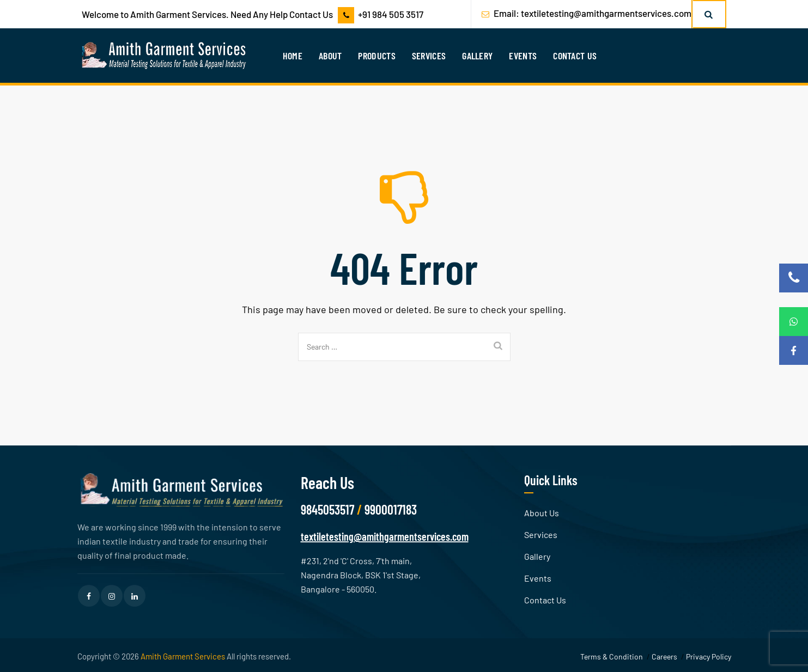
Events (523, 56)
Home (293, 56)
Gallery (477, 56)
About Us (542, 513)
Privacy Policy (709, 656)
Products (376, 56)
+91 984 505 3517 (391, 14)
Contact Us (575, 56)
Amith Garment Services (183, 656)
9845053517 (327, 509)
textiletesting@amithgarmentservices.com (606, 13)
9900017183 (391, 509)
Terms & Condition (612, 656)
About (330, 56)
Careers (664, 656)
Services (429, 56)
